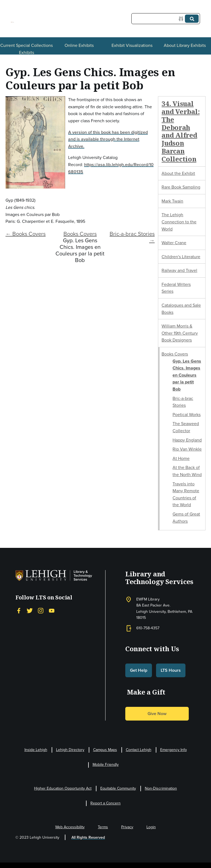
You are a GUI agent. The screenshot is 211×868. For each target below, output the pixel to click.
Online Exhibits (79, 45)
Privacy (127, 827)
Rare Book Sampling (181, 187)
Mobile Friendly (106, 765)
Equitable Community (118, 788)
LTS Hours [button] (171, 670)
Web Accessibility (70, 827)
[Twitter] (30, 611)
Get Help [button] (139, 670)
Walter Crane (174, 243)
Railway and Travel (179, 270)
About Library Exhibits (185, 45)
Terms (103, 827)
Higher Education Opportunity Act (63, 788)
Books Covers (80, 234)
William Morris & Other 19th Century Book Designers (180, 333)
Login (151, 827)
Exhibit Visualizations (132, 45)
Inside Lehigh (36, 750)
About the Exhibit (178, 173)
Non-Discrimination (161, 788)
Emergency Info (173, 750)
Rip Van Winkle (187, 449)
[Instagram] (41, 611)
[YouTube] (52, 611)
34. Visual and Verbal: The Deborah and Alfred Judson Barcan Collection (181, 131)
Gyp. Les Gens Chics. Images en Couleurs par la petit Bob (187, 375)
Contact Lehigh (139, 750)
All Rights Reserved (88, 837)
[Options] (182, 19)
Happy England (187, 440)
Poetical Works (187, 415)
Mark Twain (172, 201)
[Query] (166, 19)
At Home (181, 458)
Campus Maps (105, 750)
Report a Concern (105, 803)
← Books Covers (26, 234)
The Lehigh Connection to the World (179, 222)
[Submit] (192, 19)
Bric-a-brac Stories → (132, 237)
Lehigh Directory (70, 750)
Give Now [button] (157, 714)
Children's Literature (181, 257)
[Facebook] (19, 611)
